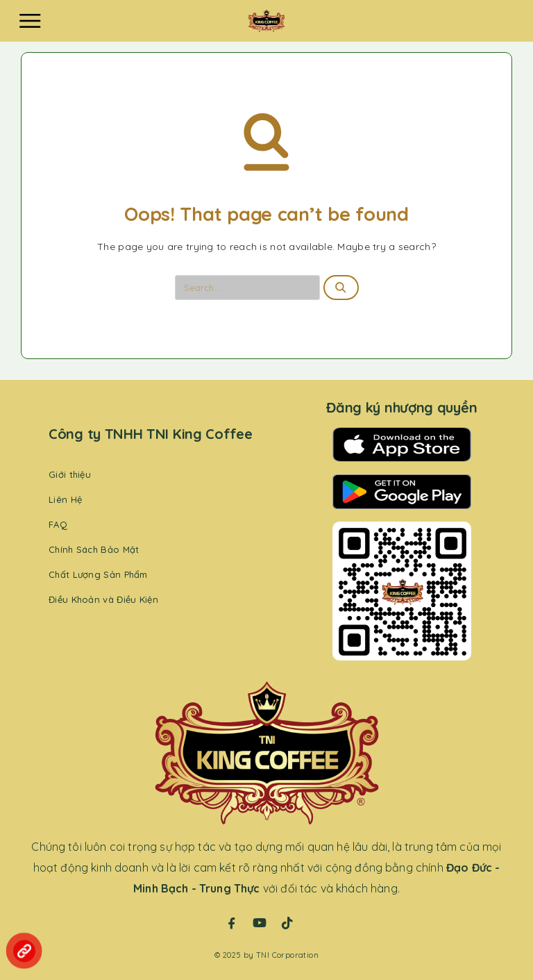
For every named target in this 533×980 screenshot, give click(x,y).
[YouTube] (260, 923)
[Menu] (30, 21)
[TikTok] (287, 923)
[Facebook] (232, 923)
